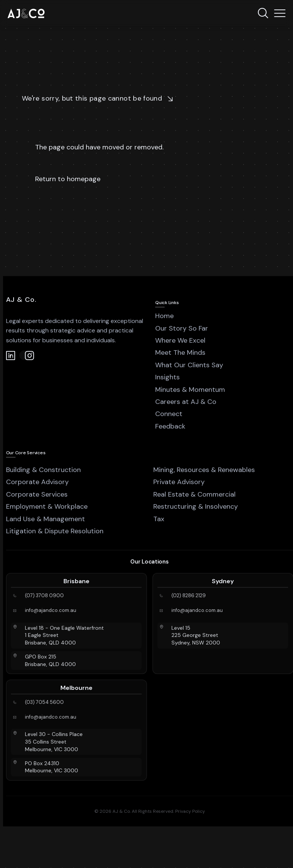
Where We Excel (180, 340)
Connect (169, 414)
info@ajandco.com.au (51, 610)
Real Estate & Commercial (194, 494)
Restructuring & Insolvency (196, 506)
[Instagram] (24, 355)
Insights (167, 377)
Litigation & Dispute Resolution (55, 531)
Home (164, 316)
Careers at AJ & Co (186, 402)
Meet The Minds (180, 352)
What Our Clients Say (189, 365)
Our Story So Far (182, 328)
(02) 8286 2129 (189, 596)
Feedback (170, 426)
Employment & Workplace (47, 506)
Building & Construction (43, 470)
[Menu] (280, 13)
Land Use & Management (45, 519)
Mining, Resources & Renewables (204, 470)
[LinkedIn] (11, 355)
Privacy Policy (190, 811)
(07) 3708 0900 (44, 596)
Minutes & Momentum (190, 390)
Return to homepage (68, 179)
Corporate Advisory (37, 482)
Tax (159, 519)
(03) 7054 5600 (44, 702)
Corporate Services (37, 494)
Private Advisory (179, 482)
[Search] (263, 13)
